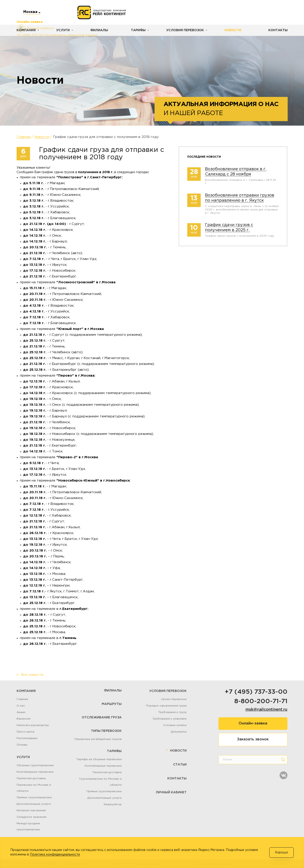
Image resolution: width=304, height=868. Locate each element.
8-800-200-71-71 (261, 701)
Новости (232, 30)
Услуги (63, 30)
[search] (283, 760)
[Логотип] (102, 13)
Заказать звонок (253, 739)
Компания (26, 30)
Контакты (278, 30)
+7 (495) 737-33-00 (256, 692)
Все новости (32, 675)
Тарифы (138, 30)
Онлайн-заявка (253, 723)
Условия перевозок (185, 30)
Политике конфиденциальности (55, 855)
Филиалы (99, 30)
